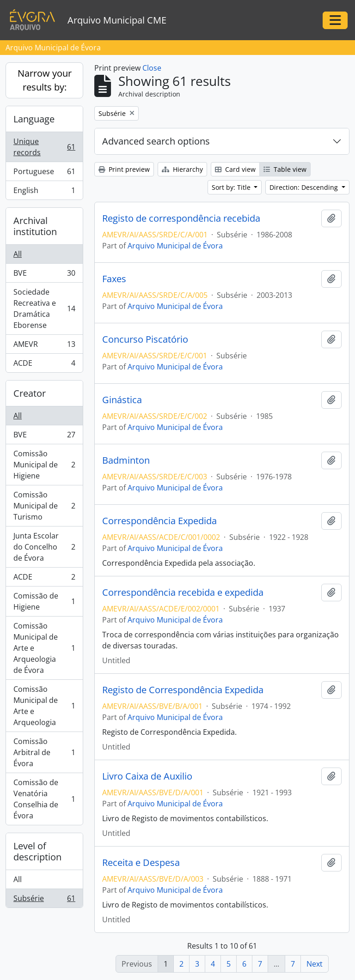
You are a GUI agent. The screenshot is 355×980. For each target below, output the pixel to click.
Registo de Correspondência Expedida (183, 690)
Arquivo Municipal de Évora (175, 246)
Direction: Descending (305, 187)
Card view (235, 169)
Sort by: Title (232, 187)
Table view (285, 169)
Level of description (37, 851)
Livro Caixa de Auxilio (147, 776)
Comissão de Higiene (44, 601)
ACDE (44, 365)
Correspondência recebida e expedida (183, 593)
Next (315, 964)
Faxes (114, 279)
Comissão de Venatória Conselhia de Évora (44, 799)
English (44, 192)
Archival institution (35, 226)
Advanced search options (156, 141)
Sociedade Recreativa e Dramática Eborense (44, 309)
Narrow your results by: (45, 80)
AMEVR (44, 346)
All (18, 254)
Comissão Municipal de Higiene (44, 465)
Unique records (44, 147)
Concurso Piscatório (145, 339)
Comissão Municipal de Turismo (44, 506)
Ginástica (122, 400)
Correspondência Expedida (159, 521)
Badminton (126, 460)
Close (152, 68)
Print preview (124, 169)
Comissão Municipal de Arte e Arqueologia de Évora (44, 648)
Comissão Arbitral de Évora (44, 752)
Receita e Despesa (141, 863)
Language (34, 119)
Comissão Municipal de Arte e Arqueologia (44, 706)
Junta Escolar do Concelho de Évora (44, 547)
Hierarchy (182, 169)
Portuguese (44, 173)
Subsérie (44, 900)
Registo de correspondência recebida (181, 218)
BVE (44, 275)
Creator (30, 393)
